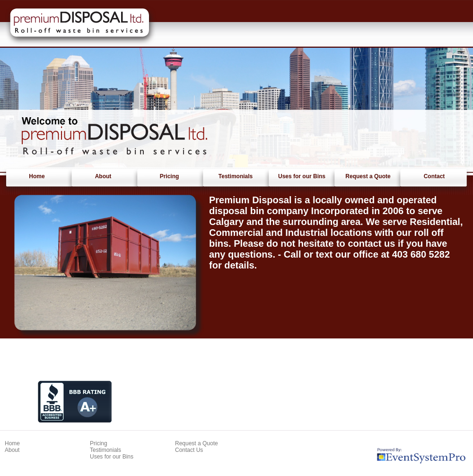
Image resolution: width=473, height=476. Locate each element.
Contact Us (189, 450)
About (103, 176)
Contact (434, 176)
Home (37, 176)
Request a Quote (368, 176)
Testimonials (236, 176)
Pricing (170, 176)
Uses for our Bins (302, 176)
